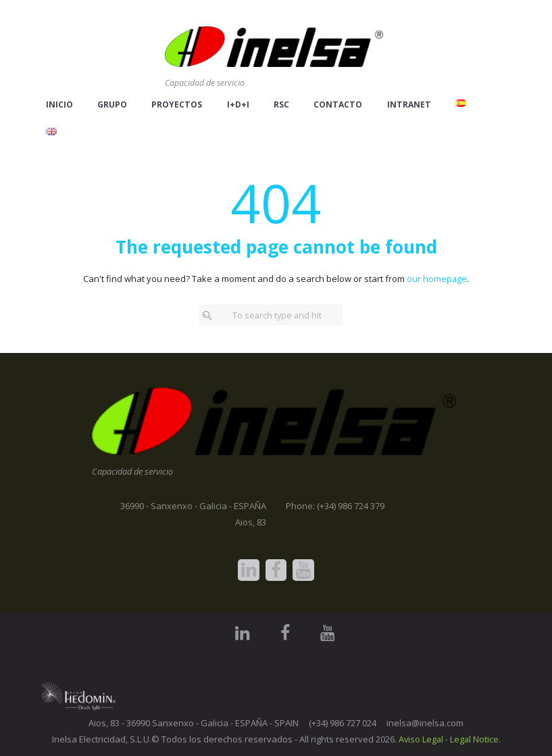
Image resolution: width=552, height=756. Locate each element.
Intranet (409, 105)
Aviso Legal (420, 739)
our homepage (437, 279)
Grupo (112, 105)
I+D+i (238, 105)
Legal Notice (475, 739)
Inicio (59, 105)
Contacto (338, 105)
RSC (281, 105)
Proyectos (177, 105)
